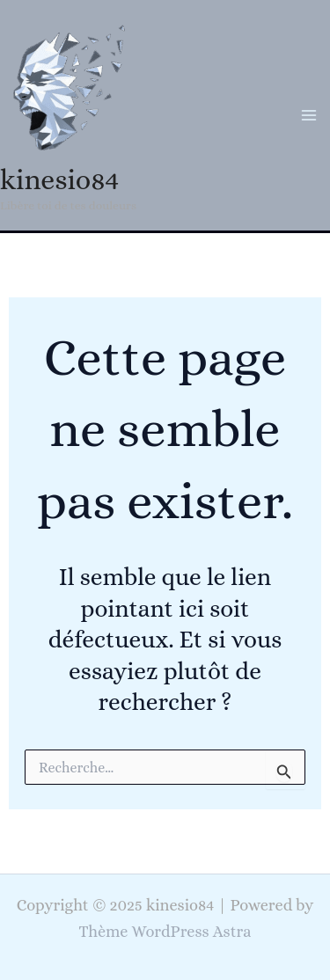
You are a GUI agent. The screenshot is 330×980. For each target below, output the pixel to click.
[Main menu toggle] (309, 115)
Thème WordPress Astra (165, 931)
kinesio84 (59, 179)
